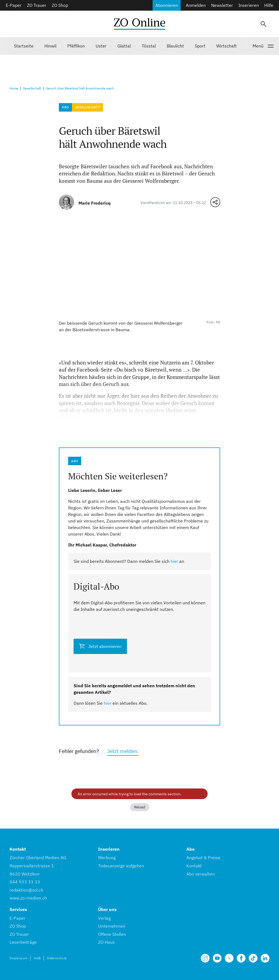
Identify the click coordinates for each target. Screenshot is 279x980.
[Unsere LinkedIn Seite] (265, 958)
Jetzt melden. (123, 751)
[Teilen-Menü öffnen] (215, 202)
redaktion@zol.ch (26, 890)
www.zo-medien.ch (28, 898)
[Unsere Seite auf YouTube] (217, 958)
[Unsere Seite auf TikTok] (253, 958)
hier (174, 561)
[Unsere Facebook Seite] (241, 958)
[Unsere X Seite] (229, 958)
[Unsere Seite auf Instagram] (205, 958)
